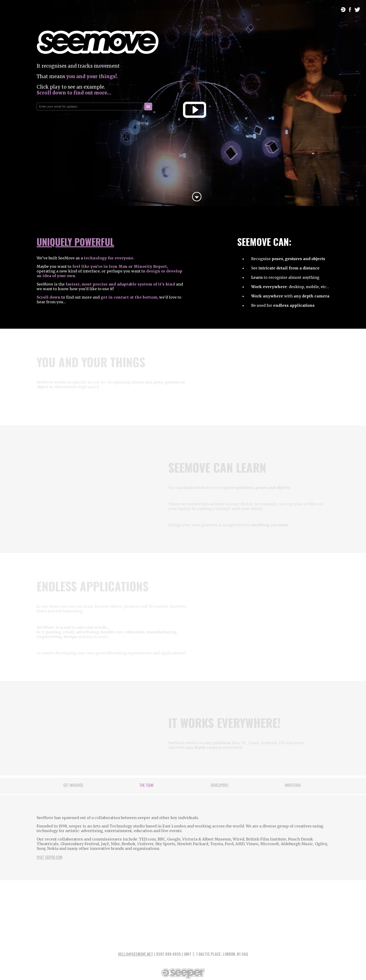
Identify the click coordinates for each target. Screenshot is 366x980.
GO (148, 106)
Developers (220, 785)
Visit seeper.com (49, 857)
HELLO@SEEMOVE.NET (136, 954)
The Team (146, 785)
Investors (293, 785)
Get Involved (73, 785)
